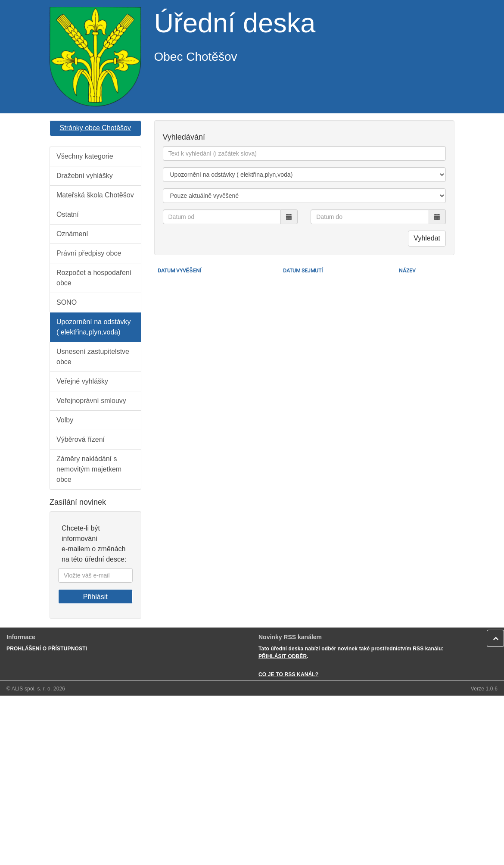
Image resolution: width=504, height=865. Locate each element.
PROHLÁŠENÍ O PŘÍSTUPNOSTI (47, 649)
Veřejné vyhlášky (82, 381)
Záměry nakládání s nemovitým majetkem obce (89, 469)
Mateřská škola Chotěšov (95, 195)
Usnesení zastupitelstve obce (93, 357)
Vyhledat (427, 238)
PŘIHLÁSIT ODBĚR (283, 656)
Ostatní (68, 214)
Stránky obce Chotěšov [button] (95, 128)
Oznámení (72, 234)
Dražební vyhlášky (85, 176)
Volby (65, 420)
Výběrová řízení (81, 439)
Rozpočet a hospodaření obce (94, 278)
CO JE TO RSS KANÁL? (288, 675)
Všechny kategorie (85, 156)
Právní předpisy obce (89, 253)
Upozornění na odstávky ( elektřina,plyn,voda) (94, 327)
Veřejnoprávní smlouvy (91, 401)
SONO (67, 302)
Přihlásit (95, 597)
